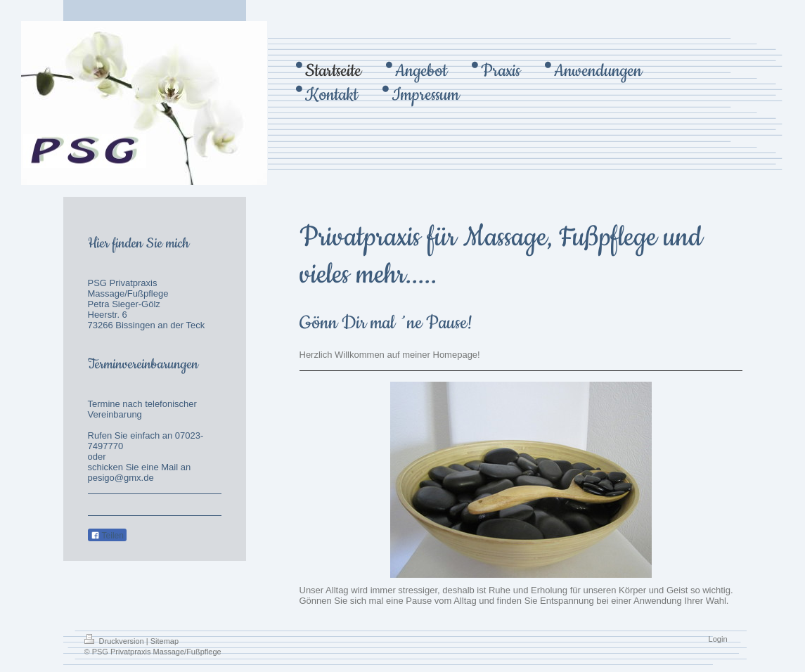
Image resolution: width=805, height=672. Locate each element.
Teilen (107, 536)
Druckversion (115, 641)
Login (718, 639)
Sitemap (165, 641)
